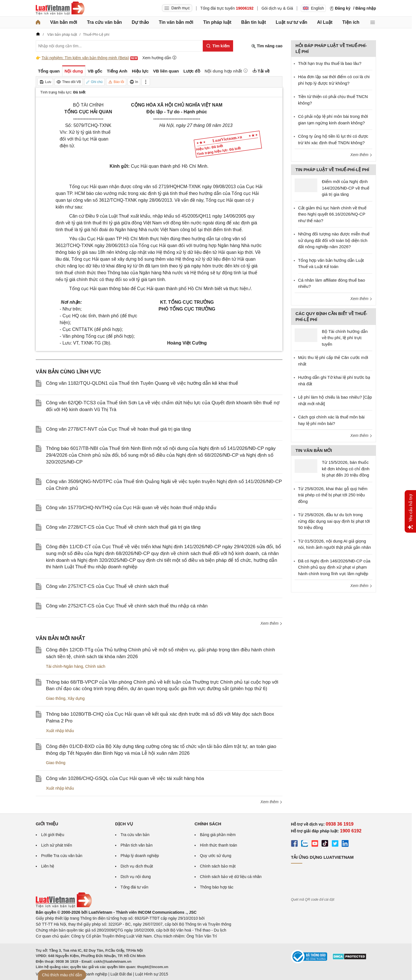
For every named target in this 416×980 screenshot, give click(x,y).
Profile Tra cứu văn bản (62, 856)
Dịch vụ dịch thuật (137, 866)
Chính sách (95, 666)
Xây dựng (76, 698)
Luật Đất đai (121, 974)
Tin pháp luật (217, 22)
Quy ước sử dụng (216, 856)
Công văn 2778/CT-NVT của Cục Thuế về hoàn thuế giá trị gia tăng (118, 429)
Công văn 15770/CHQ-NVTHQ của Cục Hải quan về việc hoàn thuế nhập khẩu (131, 508)
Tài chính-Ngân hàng (65, 666)
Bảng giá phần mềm (218, 835)
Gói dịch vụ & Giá (277, 8)
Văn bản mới (64, 22)
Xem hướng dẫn (160, 58)
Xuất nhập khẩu (60, 731)
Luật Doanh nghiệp (90, 974)
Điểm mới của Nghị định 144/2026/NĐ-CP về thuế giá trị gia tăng (346, 188)
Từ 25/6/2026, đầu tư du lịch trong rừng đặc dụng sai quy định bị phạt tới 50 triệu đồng (334, 521)
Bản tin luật (253, 22)
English (313, 8)
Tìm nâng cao (267, 46)
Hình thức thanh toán (218, 845)
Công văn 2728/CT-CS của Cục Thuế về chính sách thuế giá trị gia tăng (123, 527)
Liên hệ (48, 866)
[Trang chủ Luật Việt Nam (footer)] (64, 906)
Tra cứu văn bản (104, 22)
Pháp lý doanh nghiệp (140, 856)
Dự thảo (140, 22)
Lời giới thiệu (53, 835)
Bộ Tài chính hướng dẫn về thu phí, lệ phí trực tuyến (345, 338)
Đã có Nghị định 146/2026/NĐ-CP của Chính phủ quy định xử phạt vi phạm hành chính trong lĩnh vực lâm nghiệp (334, 567)
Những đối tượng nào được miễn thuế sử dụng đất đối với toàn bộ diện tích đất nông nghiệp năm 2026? (334, 240)
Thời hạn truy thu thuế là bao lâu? (330, 63)
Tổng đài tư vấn (134, 887)
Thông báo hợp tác (217, 887)
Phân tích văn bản (137, 845)
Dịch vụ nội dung (136, 877)
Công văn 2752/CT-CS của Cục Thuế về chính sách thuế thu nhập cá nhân (127, 606)
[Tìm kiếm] (218, 46)
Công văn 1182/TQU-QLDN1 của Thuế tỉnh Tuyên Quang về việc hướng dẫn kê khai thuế (142, 383)
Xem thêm (271, 623)
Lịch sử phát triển (57, 845)
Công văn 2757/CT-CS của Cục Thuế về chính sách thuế (107, 586)
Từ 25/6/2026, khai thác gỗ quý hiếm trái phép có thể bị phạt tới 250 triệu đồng (333, 495)
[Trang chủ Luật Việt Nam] (60, 8)
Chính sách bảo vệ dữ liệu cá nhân (231, 877)
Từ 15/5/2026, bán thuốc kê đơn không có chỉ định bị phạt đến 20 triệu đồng (346, 469)
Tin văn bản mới (176, 22)
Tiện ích (351, 22)
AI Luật (325, 22)
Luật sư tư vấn (291, 22)
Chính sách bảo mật (218, 866)
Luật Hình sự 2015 (152, 974)
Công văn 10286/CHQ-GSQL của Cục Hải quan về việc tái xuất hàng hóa (125, 778)
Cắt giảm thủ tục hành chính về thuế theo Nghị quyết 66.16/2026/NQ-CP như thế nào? (332, 214)
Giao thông (56, 698)
